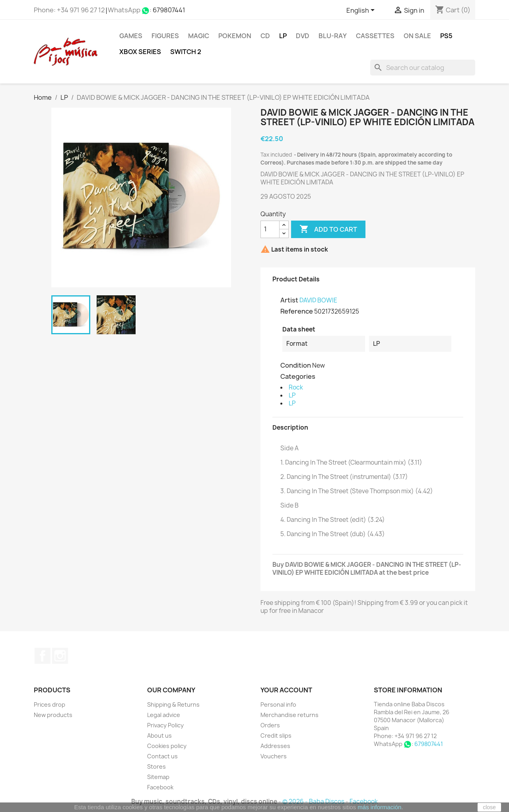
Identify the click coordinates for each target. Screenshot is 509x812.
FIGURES (165, 36)
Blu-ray (333, 36)
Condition (296, 365)
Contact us (162, 756)
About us (159, 735)
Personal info (278, 704)
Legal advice (164, 715)
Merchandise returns (289, 715)
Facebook (43, 656)
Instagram (60, 656)
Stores (156, 766)
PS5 (446, 36)
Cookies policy (167, 746)
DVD (303, 36)
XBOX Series (140, 52)
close (489, 807)
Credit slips (276, 735)
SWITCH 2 (186, 52)
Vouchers (274, 756)
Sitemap (158, 777)
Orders (270, 725)
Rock (296, 387)
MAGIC (199, 36)
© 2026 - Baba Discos (314, 801)
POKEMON (235, 36)
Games (131, 36)
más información (379, 807)
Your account (286, 690)
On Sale (417, 36)
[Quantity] (270, 229)
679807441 (169, 10)
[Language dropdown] (362, 11)
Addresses (275, 746)
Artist (289, 300)
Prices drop (50, 704)
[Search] (423, 68)
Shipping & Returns (173, 704)
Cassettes (375, 36)
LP (283, 36)
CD (265, 36)
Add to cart (328, 229)
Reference (297, 311)
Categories (298, 376)
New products (53, 715)
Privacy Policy (165, 725)
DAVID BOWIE (318, 300)
